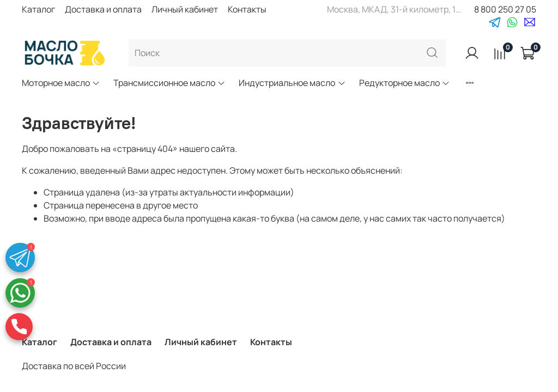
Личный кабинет (185, 9)
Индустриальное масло (292, 83)
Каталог (38, 9)
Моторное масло (61, 83)
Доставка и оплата (103, 9)
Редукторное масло (405, 83)
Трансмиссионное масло (169, 83)
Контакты (247, 9)
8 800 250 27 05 (505, 9)
